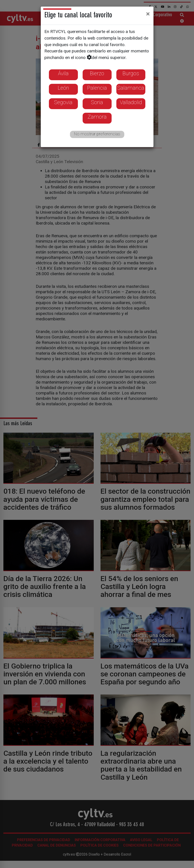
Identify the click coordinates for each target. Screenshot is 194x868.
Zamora (97, 117)
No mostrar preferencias (97, 134)
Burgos (131, 73)
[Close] (148, 14)
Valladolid (131, 102)
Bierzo (97, 73)
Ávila (63, 73)
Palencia (97, 88)
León (63, 88)
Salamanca (131, 88)
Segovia (63, 102)
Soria (97, 102)
